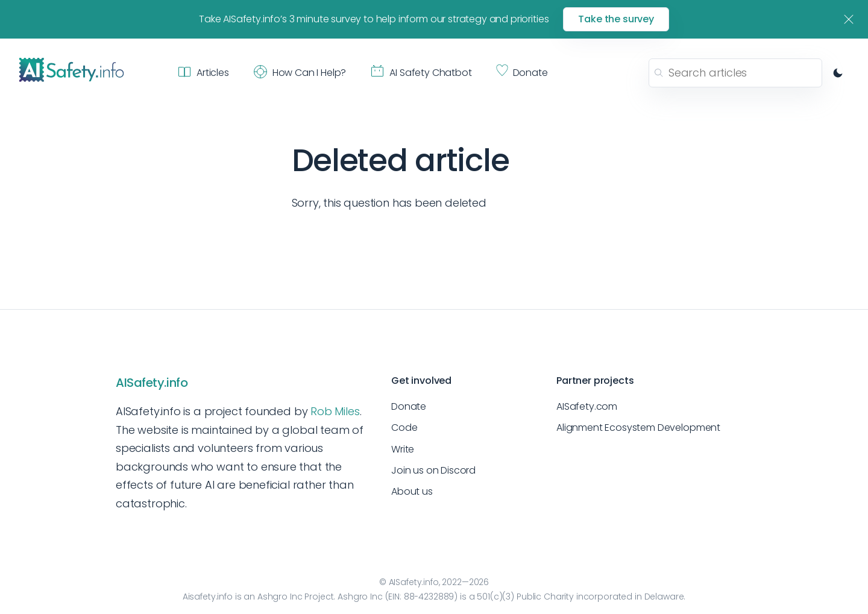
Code (404, 428)
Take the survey (616, 19)
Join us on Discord (433, 470)
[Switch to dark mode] (838, 73)
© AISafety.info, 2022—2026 (434, 582)
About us (412, 491)
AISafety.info (152, 383)
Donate (409, 406)
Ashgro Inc (280, 597)
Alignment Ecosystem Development (638, 428)
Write (403, 449)
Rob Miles (335, 411)
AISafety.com (587, 406)
